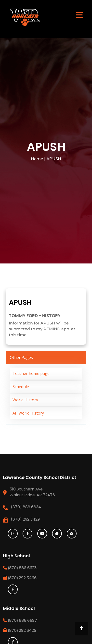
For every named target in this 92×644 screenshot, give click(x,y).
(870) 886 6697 (20, 620)
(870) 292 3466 (20, 578)
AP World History (28, 413)
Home (37, 159)
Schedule (21, 387)
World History (25, 400)
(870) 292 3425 (20, 630)
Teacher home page (31, 373)
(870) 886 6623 (20, 568)
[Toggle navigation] (79, 15)
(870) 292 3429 (25, 519)
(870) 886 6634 (26, 507)
